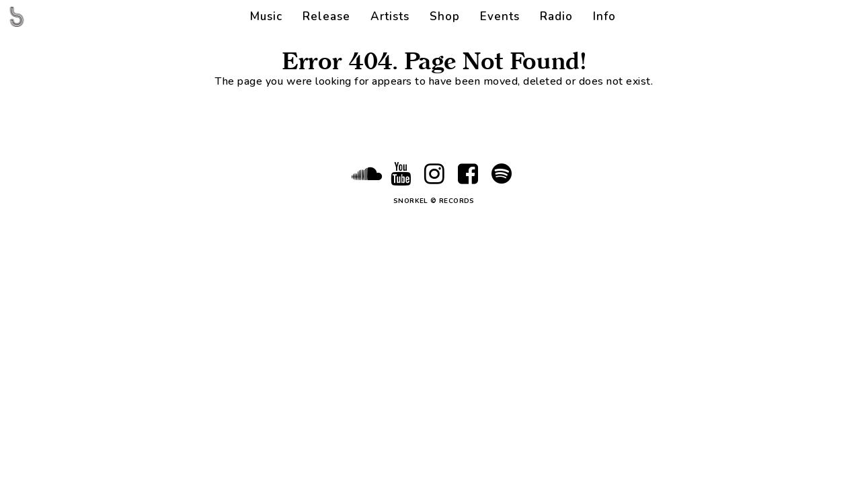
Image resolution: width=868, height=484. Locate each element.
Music (266, 16)
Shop (445, 16)
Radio (556, 16)
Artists (390, 16)
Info (604, 16)
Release (326, 16)
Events (500, 16)
